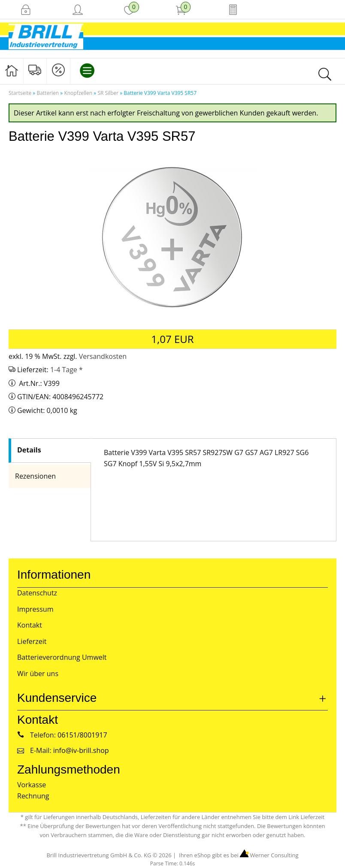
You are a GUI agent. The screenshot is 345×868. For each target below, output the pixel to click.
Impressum (35, 609)
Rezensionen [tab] (35, 476)
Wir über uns (38, 674)
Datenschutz (37, 593)
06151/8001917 (82, 735)
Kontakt (30, 625)
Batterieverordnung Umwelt (62, 657)
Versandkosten (103, 356)
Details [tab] (29, 450)
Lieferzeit (32, 641)
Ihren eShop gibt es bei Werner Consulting (238, 855)
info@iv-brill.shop (81, 750)
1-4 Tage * (67, 370)
